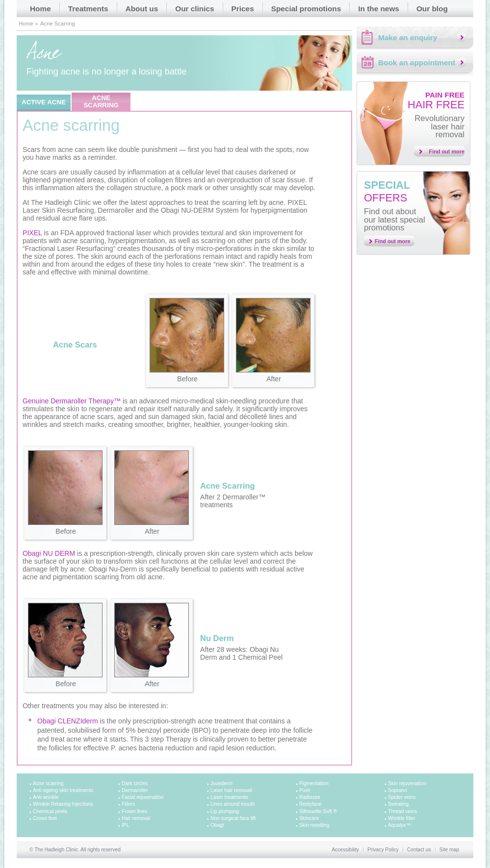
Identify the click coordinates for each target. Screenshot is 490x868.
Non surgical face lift (233, 818)
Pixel (305, 790)
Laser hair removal (231, 790)
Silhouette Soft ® (318, 811)
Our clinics (194, 9)
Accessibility (345, 850)
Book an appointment (417, 62)
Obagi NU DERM (49, 553)
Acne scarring (48, 783)
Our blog (432, 9)
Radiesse (310, 797)
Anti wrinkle (46, 797)
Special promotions (306, 9)
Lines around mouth (232, 804)
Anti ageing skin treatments (63, 790)
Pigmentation (314, 783)
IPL (125, 825)
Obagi (217, 825)
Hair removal (136, 818)
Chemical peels (50, 811)
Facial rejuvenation (143, 797)
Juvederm (221, 783)
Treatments (88, 9)
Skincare (309, 818)
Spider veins (402, 797)
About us (142, 9)
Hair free (436, 101)
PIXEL (32, 233)
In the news (379, 9)
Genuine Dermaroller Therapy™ (72, 401)
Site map (449, 850)
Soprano (398, 790)
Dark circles (135, 783)
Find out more (447, 151)
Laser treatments (229, 797)
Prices (243, 9)
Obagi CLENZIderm (68, 721)
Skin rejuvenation (407, 783)
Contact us (419, 850)
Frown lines (134, 811)
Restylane (310, 804)
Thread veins (402, 811)
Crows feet (45, 818)
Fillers (128, 804)
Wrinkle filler (402, 818)
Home (40, 9)
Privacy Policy (383, 850)
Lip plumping (225, 811)
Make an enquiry (408, 37)
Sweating (398, 804)
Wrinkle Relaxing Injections (63, 804)
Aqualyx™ (400, 825)
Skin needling (314, 825)
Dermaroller (135, 790)
